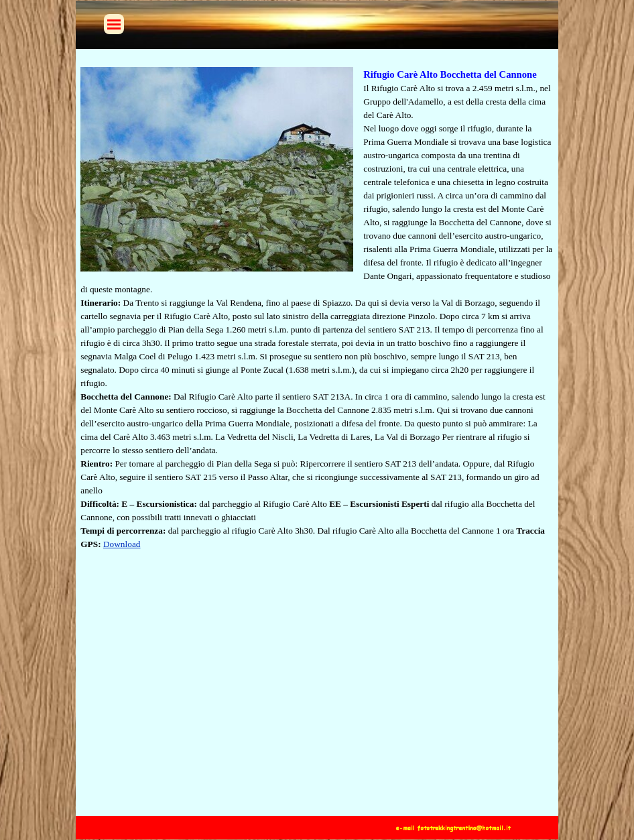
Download (122, 544)
